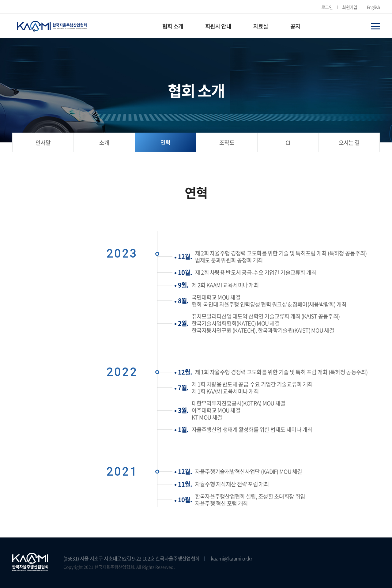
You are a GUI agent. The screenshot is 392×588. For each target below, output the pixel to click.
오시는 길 (349, 143)
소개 (104, 143)
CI (288, 143)
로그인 (327, 7)
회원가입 (350, 7)
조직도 (227, 143)
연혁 (166, 142)
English (373, 7)
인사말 (43, 143)
